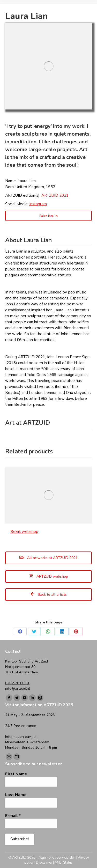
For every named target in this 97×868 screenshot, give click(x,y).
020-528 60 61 (17, 683)
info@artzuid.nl (18, 689)
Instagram (38, 204)
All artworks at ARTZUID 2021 (48, 558)
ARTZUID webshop (49, 576)
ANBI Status (64, 863)
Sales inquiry (49, 216)
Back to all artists (49, 595)
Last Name (16, 795)
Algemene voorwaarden (57, 858)
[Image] (48, 66)
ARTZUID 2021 (55, 195)
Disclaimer (44, 863)
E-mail (13, 816)
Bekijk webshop (24, 532)
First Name (16, 774)
